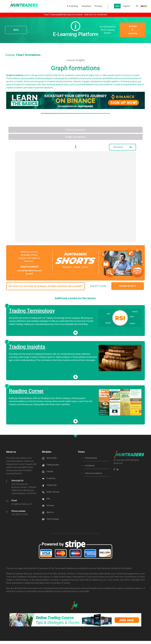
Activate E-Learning (135, 30)
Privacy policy (90, 461)
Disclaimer (89, 469)
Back (16, 30)
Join (117, 6)
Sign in (127, 6)
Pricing (98, 6)
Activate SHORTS (132, 288)
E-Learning (72, 6)
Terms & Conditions (93, 476)
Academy (86, 6)
